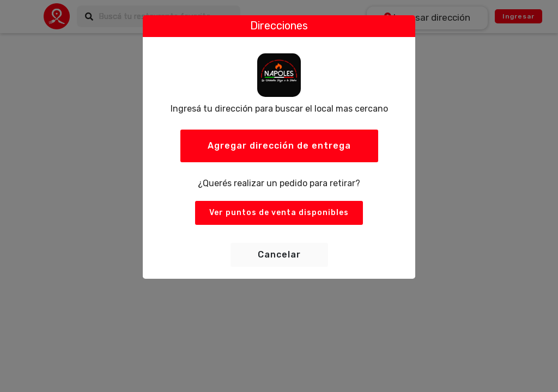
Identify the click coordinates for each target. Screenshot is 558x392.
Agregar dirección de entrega (279, 146)
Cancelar (279, 255)
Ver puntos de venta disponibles (279, 213)
